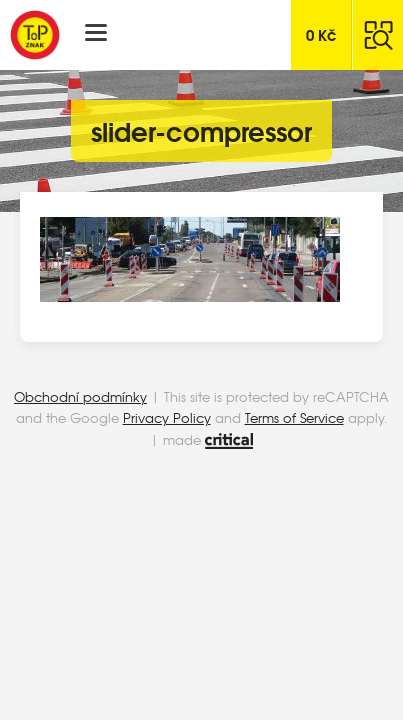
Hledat (378, 35)
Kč (321, 34)
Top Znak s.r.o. (35, 35)
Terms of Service (294, 417)
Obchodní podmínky (80, 396)
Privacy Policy (167, 417)
